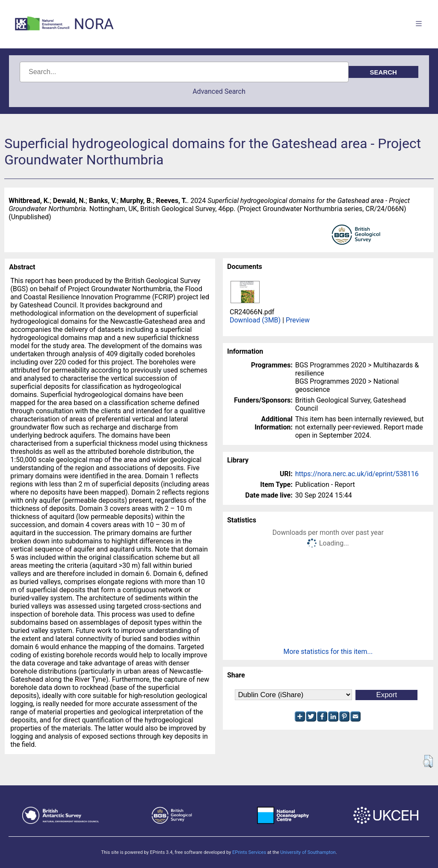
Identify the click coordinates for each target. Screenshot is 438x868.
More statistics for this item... (328, 652)
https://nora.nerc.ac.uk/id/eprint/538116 (357, 474)
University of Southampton (308, 852)
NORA (93, 24)
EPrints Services (249, 852)
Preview (298, 320)
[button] (428, 761)
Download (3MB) (255, 320)
